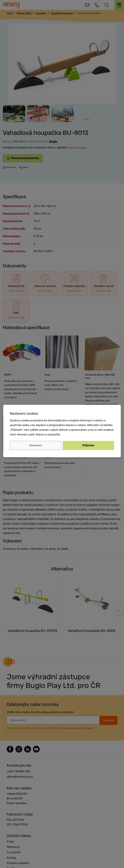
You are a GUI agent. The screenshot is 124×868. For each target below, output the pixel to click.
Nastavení (36, 445)
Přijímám (88, 445)
